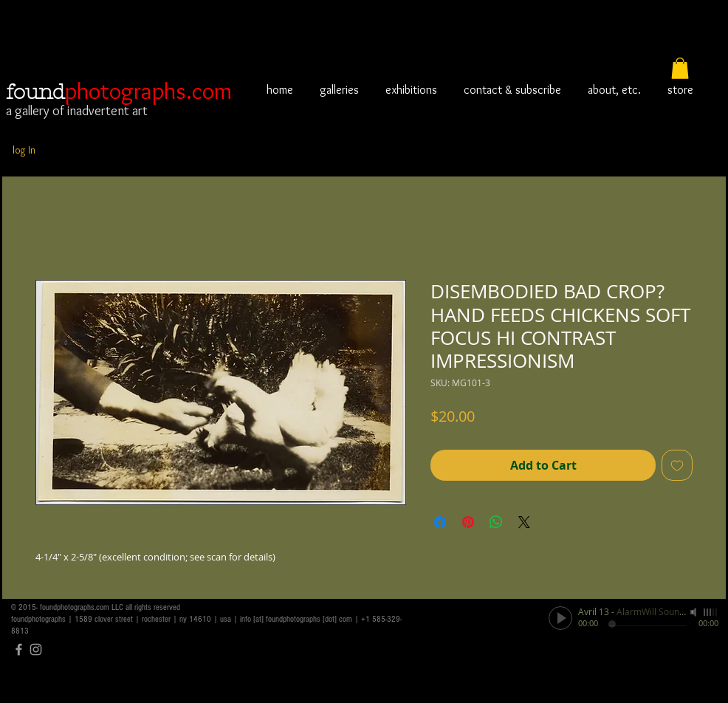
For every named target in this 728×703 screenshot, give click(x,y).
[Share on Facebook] (440, 522)
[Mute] (695, 612)
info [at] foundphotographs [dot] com (296, 619)
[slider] (711, 612)
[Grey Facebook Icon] (19, 649)
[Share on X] (524, 522)
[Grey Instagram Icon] (36, 649)
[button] (680, 68)
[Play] (560, 618)
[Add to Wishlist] (677, 465)
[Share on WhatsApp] (496, 522)
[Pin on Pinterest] (468, 522)
